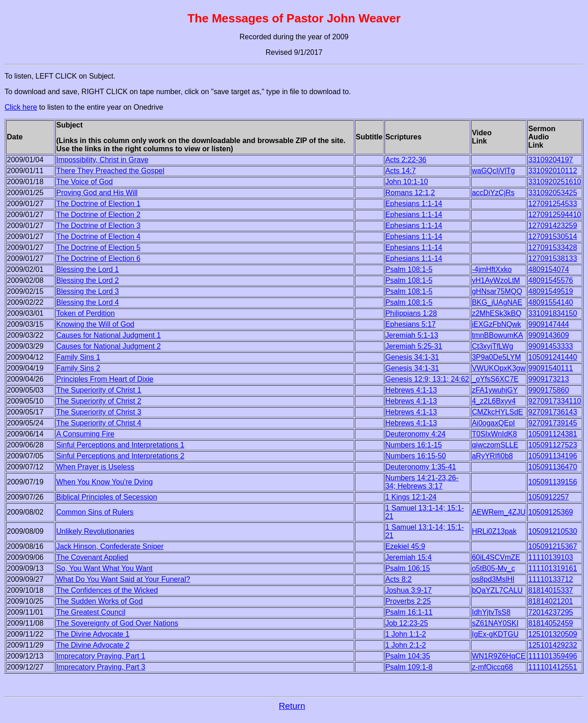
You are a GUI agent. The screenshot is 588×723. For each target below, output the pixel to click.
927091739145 (553, 423)
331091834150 (553, 313)
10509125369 (551, 512)
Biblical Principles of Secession (107, 497)
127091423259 (553, 226)
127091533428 (553, 247)
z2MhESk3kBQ (497, 313)
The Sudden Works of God (99, 601)
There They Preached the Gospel (110, 171)
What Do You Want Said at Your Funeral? (123, 579)
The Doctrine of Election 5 (98, 247)
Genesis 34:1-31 (412, 357)
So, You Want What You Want (104, 568)
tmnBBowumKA (497, 335)
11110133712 (551, 579)
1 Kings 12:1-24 (411, 497)
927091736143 (553, 412)
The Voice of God (85, 182)
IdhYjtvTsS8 (491, 612)
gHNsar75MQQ (497, 291)
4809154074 (548, 269)
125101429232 (553, 645)
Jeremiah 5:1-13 (412, 335)
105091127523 (553, 445)
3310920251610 (555, 182)
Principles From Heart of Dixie (105, 379)
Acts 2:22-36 (406, 160)
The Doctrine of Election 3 (98, 226)
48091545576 (551, 280)
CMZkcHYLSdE (497, 412)
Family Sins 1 (78, 357)
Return (292, 706)
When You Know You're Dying (104, 482)
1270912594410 (555, 215)
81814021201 (551, 601)
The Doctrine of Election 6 (98, 258)
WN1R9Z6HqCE (499, 656)
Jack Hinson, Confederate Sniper (110, 546)
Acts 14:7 (401, 171)
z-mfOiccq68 (492, 667)
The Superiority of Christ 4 (99, 423)
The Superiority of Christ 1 (99, 390)
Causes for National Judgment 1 (109, 335)
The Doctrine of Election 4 (98, 237)
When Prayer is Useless (95, 467)
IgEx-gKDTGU (495, 634)
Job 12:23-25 (407, 623)
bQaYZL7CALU (497, 590)
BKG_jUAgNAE (497, 302)
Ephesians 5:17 (411, 324)
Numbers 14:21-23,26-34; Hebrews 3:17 (422, 482)
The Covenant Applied (92, 557)
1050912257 (548, 497)
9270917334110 (555, 401)
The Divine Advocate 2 (93, 645)
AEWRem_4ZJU (499, 512)
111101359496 (553, 656)
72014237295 (551, 612)
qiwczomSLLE (495, 445)
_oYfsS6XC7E (495, 379)
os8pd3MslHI (493, 579)
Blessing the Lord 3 (88, 291)
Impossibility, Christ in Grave (102, 160)
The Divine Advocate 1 (93, 634)
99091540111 (551, 368)
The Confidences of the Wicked (107, 590)
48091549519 (551, 291)
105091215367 (553, 546)
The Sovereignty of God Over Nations (117, 623)
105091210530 (553, 531)
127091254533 (553, 204)
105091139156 (553, 482)
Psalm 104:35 (408, 656)
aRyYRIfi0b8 (492, 456)
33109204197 (551, 160)
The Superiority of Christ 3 (99, 412)
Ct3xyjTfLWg (492, 346)
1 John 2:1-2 (406, 645)
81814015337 (551, 590)
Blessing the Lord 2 (88, 280)
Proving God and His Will (97, 193)
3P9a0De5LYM (496, 357)
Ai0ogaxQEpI (493, 423)
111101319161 (553, 568)
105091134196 (553, 456)
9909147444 (548, 324)
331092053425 (553, 193)
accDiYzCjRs (493, 193)
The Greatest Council (91, 612)
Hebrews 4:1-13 (411, 390)
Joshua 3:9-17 (409, 590)
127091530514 (553, 237)
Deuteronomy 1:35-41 (421, 467)
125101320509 (553, 634)
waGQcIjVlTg (493, 171)
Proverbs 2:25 (408, 601)
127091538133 (553, 258)
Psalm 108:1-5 (409, 269)
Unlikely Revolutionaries (95, 531)
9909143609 (548, 335)
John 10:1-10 (407, 182)
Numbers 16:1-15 (414, 445)
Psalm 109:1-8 (409, 667)
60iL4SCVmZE (496, 557)
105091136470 (553, 467)
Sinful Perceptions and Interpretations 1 (120, 445)
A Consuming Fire (85, 434)
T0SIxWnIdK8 (494, 434)
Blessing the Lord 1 (88, 269)
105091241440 (553, 357)
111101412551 (553, 667)
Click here (21, 107)
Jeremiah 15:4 (409, 557)
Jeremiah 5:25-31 (414, 346)
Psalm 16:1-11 (409, 612)
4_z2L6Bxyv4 (494, 401)
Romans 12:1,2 (410, 193)
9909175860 (548, 390)
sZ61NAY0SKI (495, 623)
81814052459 (551, 623)
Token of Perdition (86, 313)
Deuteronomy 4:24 (416, 434)
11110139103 (551, 557)
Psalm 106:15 (408, 568)
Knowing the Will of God (95, 324)
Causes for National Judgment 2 (109, 346)
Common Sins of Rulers (95, 512)
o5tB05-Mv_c (493, 568)
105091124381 (553, 434)
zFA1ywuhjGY (495, 390)
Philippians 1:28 (411, 313)
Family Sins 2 (78, 368)
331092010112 (553, 171)
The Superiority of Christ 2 (99, 401)
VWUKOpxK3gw (499, 368)
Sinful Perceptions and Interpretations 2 (120, 456)
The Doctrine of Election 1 (98, 204)
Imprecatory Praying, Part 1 (101, 656)
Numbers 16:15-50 (416, 456)
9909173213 (548, 379)
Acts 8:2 (399, 579)
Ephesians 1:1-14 (414, 204)
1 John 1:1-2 (406, 634)
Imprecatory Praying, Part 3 (101, 667)
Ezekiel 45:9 (405, 546)
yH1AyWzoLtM (496, 280)
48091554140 (551, 302)
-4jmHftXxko (492, 269)
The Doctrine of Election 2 (98, 215)
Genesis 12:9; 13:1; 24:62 (427, 379)
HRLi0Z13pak (494, 531)
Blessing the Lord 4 (88, 302)
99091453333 (551, 346)
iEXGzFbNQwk (497, 324)
